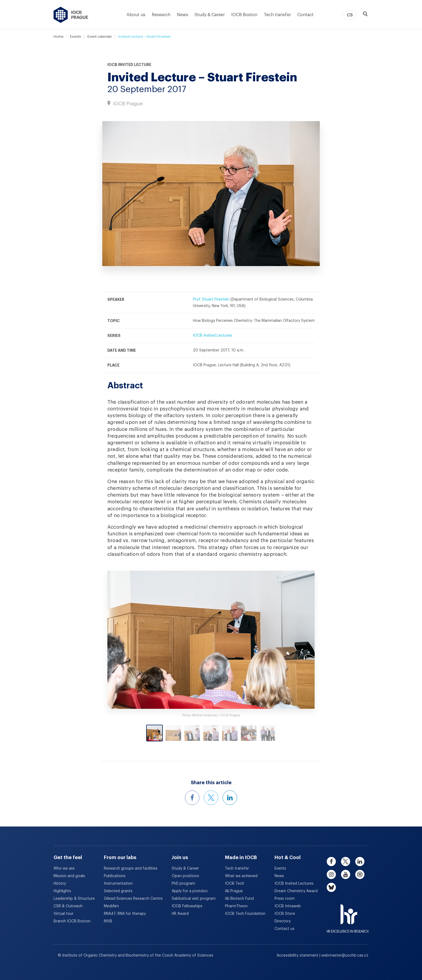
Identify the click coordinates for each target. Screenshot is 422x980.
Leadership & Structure (74, 899)
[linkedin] (360, 862)
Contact (305, 15)
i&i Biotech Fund (239, 899)
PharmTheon (236, 906)
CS (350, 15)
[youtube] (346, 874)
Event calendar (100, 36)
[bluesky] (331, 887)
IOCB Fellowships (187, 906)
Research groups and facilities (131, 869)
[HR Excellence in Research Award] (348, 915)
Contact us (284, 929)
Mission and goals (69, 876)
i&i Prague (234, 891)
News (182, 15)
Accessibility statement (298, 955)
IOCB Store (285, 914)
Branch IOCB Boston (72, 921)
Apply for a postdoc (190, 891)
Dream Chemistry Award (296, 891)
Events (75, 36)
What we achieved (241, 876)
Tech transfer (277, 15)
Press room (285, 899)
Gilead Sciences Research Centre (133, 899)
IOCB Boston (244, 15)
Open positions (185, 876)
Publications (115, 876)
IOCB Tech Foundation (245, 914)
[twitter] (346, 862)
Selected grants (118, 891)
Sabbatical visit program (194, 899)
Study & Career (210, 15)
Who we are (64, 869)
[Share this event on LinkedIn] (230, 798)
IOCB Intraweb (288, 906)
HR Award (180, 914)
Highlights (62, 891)
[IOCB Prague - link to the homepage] (71, 15)
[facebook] (331, 862)
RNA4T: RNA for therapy (125, 914)
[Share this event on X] (211, 798)
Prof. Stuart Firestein (211, 299)
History (60, 884)
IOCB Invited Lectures (212, 336)
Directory (283, 921)
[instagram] (331, 874)
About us (136, 15)
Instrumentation (118, 884)
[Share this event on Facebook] (192, 798)
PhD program (183, 884)
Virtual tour (64, 914)
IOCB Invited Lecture (129, 65)
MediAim (111, 906)
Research (161, 15)
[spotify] (360, 874)
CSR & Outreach (68, 906)
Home (59, 36)
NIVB (108, 921)
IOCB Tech (235, 884)
